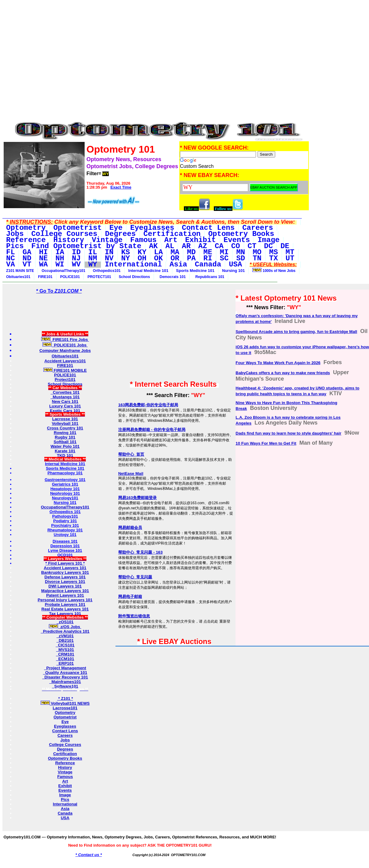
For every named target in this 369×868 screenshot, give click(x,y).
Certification (65, 754)
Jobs (65, 740)
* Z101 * (65, 698)
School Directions (134, 277)
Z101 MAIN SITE (20, 271)
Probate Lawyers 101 (65, 604)
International (65, 804)
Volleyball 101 (65, 423)
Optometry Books (65, 758)
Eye (65, 722)
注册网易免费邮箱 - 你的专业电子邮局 (152, 430)
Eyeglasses (65, 726)
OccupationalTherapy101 (63, 271)
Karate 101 (65, 451)
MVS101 (65, 650)
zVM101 (65, 636)
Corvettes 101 (65, 392)
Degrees (65, 749)
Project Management (65, 668)
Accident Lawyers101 (65, 361)
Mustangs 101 (65, 397)
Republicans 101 (209, 277)
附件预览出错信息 (134, 616)
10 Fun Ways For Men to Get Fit (266, 443)
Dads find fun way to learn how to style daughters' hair (288, 433)
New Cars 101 (65, 401)
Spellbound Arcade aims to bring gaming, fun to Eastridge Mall (296, 332)
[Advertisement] (156, 16)
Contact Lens (65, 731)
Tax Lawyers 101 (65, 614)
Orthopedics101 (107, 271)
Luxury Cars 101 (65, 406)
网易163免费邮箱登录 (137, 498)
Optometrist (65, 717)
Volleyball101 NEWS (65, 703)
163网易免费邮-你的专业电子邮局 (148, 405)
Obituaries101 (18, 277)
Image (65, 795)
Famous (65, 777)
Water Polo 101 (65, 446)
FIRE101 (45, 277)
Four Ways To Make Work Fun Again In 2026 (278, 363)
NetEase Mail (131, 474)
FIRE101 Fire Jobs (65, 340)
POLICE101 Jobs (65, 345)
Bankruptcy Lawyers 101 (65, 572)
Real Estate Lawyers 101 (65, 609)
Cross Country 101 (65, 428)
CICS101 (65, 645)
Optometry (65, 712)
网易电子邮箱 (130, 597)
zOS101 (65, 622)
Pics (65, 799)
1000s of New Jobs (274, 270)
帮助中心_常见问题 (135, 577)
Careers (65, 735)
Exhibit (65, 786)
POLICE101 (70, 277)
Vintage (65, 772)
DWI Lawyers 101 (65, 586)
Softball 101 (65, 442)
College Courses (65, 745)
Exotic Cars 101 (65, 411)
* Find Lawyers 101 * (65, 563)
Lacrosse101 (65, 708)
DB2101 (65, 640)
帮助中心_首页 (131, 454)
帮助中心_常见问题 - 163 (141, 552)
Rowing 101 (65, 433)
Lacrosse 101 (65, 419)
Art (65, 781)
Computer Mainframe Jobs (65, 351)
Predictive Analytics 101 (65, 631)
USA (65, 818)
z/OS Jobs (65, 627)
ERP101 (65, 663)
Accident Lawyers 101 (65, 568)
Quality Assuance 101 (65, 673)
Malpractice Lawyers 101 (65, 591)
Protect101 (65, 380)
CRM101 (65, 654)
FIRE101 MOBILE (65, 370)
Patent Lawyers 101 (65, 595)
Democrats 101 (172, 277)
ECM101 (65, 659)
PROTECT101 (99, 277)
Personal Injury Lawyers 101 (65, 600)
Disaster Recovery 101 (65, 677)
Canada (65, 813)
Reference (65, 763)
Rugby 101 (65, 437)
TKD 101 (65, 456)
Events (65, 790)
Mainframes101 (65, 682)
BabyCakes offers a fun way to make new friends (283, 373)
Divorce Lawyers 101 (65, 582)
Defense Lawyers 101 (65, 577)
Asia (65, 809)
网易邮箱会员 (130, 528)
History (65, 767)
